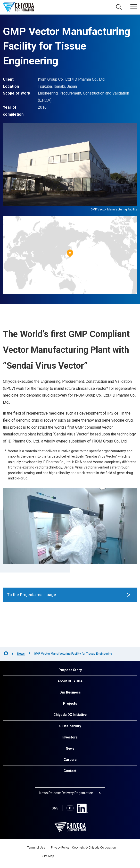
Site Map (48, 856)
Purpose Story (70, 670)
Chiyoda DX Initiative (70, 715)
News (21, 654)
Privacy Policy (60, 848)
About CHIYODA (70, 681)
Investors (70, 737)
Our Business (70, 692)
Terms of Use (36, 848)
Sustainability (70, 726)
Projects (70, 703)
